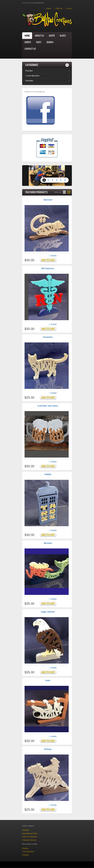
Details (54, 256)
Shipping (26, 830)
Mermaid (48, 543)
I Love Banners (32, 76)
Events (28, 42)
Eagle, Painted (48, 612)
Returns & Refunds (30, 837)
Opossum (48, 200)
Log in (69, 8)
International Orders (30, 833)
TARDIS (48, 475)
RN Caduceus (48, 268)
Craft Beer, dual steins (48, 406)
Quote (52, 36)
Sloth (48, 681)
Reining (48, 749)
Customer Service (29, 840)
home (27, 36)
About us (39, 36)
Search (50, 42)
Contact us (30, 49)
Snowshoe (48, 337)
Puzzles (29, 71)
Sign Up (59, 8)
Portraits (29, 81)
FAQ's (39, 42)
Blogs (63, 36)
